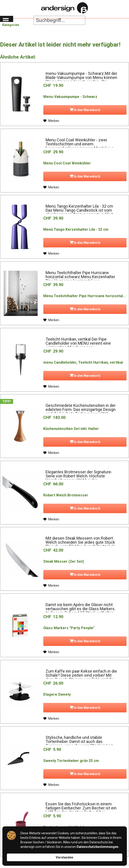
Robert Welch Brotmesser (66, 495)
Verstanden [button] (64, 857)
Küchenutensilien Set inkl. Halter (71, 429)
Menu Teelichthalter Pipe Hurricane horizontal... (84, 296)
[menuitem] (7, 20)
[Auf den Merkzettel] (51, 121)
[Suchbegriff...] (59, 20)
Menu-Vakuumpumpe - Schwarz (70, 97)
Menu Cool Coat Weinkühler (67, 163)
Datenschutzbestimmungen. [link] (98, 847)
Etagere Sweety (57, 694)
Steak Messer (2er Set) (64, 561)
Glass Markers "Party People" (69, 628)
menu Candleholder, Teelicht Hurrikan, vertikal (83, 362)
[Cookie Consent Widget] (64, 846)
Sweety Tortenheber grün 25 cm (71, 761)
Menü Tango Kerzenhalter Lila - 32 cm (76, 229)
